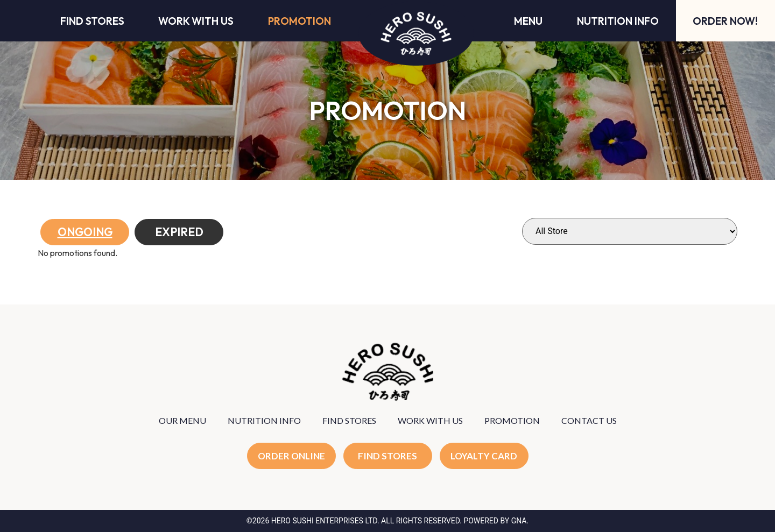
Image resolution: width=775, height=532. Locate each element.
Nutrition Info (618, 21)
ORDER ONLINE (291, 456)
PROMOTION (512, 420)
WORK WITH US (430, 420)
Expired (179, 232)
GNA (519, 521)
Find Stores (92, 21)
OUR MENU (182, 420)
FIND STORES (349, 420)
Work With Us (196, 21)
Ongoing (85, 232)
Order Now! (725, 21)
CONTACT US (589, 420)
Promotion (300, 21)
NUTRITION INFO (264, 420)
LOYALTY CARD (484, 456)
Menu (528, 21)
